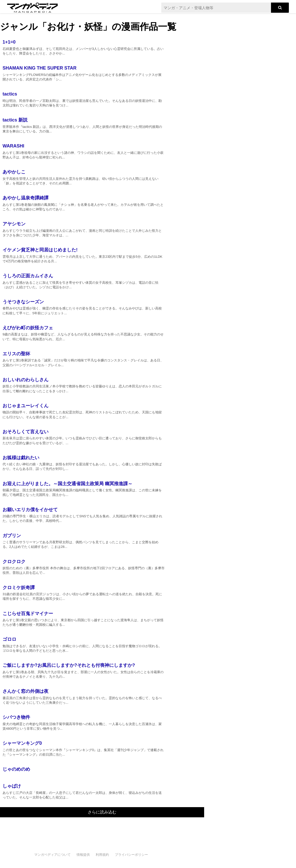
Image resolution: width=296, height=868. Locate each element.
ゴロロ (9, 639)
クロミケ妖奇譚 (19, 588)
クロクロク (14, 562)
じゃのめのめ (16, 769)
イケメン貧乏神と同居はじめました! (40, 250)
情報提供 (83, 855)
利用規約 (102, 855)
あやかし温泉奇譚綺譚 (26, 198)
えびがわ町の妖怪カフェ (28, 328)
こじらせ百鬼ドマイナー (28, 614)
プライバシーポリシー (131, 855)
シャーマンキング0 (22, 743)
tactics (10, 94)
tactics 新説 (15, 120)
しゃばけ (12, 786)
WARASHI (13, 146)
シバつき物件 (16, 717)
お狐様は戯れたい (21, 458)
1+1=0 (9, 42)
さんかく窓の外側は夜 (26, 691)
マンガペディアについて (52, 855)
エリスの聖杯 (16, 354)
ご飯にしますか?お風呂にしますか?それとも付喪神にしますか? (69, 665)
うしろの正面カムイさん (28, 276)
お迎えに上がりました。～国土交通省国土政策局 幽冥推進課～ (67, 484)
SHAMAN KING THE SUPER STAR (40, 68)
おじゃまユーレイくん (26, 406)
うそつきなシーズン (23, 302)
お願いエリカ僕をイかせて (30, 510)
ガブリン (12, 536)
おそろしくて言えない (26, 432)
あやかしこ (14, 172)
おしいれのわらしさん (26, 380)
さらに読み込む (102, 812)
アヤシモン (14, 224)
